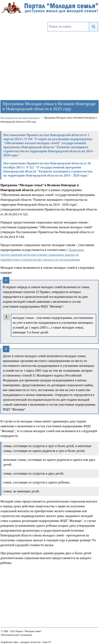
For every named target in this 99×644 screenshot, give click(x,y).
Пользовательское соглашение (16, 635)
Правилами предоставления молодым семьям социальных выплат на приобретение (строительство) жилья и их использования (42, 255)
